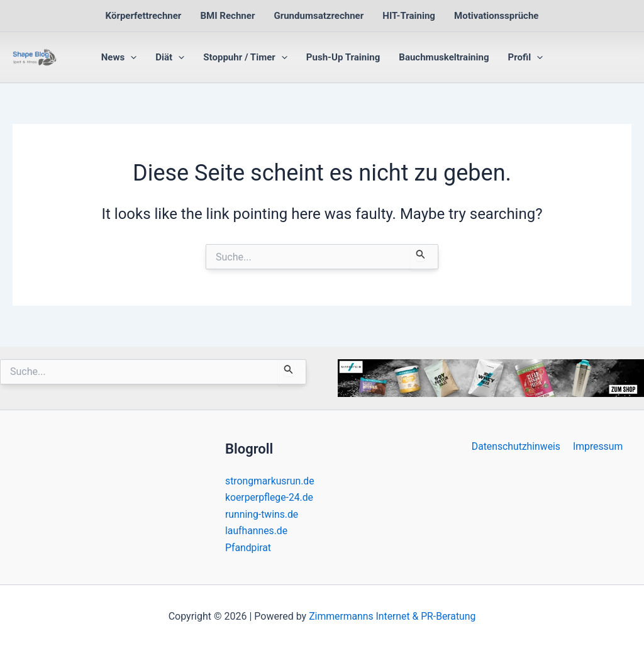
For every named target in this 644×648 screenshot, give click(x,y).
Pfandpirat (248, 548)
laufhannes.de (257, 531)
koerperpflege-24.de (270, 497)
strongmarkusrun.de (270, 481)
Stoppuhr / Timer (245, 57)
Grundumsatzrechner (319, 16)
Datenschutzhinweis (517, 446)
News (119, 57)
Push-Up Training (343, 57)
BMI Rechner (227, 16)
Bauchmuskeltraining (444, 57)
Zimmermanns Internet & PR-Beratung (392, 616)
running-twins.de (262, 514)
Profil (526, 57)
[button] (130, 57)
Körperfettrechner (144, 16)
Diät (170, 57)
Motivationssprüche (496, 16)
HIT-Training (409, 16)
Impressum (597, 446)
